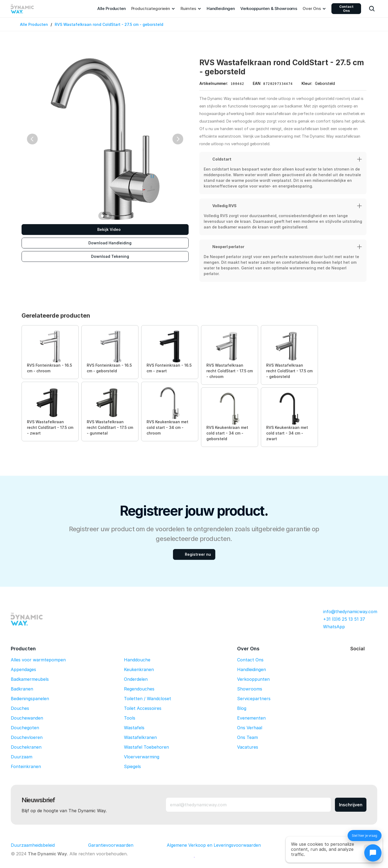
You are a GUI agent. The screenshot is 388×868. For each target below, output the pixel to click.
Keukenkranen (139, 669)
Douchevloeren (27, 737)
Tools (130, 718)
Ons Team (247, 737)
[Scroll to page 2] (108, 216)
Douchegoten (25, 728)
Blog (242, 708)
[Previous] (32, 139)
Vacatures (248, 747)
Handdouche (137, 660)
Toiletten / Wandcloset (148, 699)
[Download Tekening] (105, 256)
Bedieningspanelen (30, 699)
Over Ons (248, 649)
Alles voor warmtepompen (38, 660)
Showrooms (250, 689)
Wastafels (134, 728)
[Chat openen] (373, 853)
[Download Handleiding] (105, 243)
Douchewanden (27, 718)
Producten (23, 649)
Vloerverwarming (142, 757)
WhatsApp (334, 627)
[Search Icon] (372, 9)
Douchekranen (26, 747)
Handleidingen (252, 669)
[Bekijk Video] (105, 230)
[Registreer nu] (194, 554)
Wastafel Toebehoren (146, 747)
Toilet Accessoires (143, 708)
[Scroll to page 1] (102, 216)
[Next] (178, 139)
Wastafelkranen (140, 737)
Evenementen (251, 718)
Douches (20, 708)
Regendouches (139, 689)
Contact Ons (346, 9)
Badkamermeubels (30, 679)
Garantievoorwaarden (111, 845)
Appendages (23, 669)
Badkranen (22, 689)
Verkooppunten (253, 679)
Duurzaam (22, 757)
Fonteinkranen (26, 766)
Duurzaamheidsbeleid (33, 845)
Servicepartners (254, 699)
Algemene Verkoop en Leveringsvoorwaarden (214, 845)
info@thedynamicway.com (350, 612)
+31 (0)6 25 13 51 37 (344, 619)
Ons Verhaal (250, 728)
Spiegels (132, 766)
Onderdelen (136, 679)
